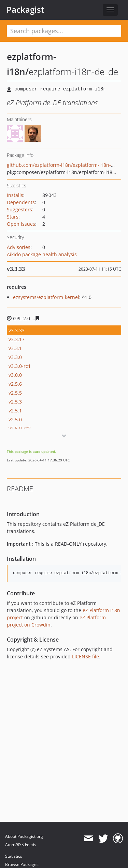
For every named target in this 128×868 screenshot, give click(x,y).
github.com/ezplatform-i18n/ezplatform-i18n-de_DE (66, 165)
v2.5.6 (15, 384)
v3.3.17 (17, 339)
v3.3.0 (15, 357)
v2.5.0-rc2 (20, 428)
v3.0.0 (15, 375)
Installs (15, 195)
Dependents (21, 202)
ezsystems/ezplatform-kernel (46, 297)
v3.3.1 (15, 348)
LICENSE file (86, 656)
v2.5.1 (15, 411)
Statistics (14, 856)
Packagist (25, 10)
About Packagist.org (24, 836)
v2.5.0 (15, 419)
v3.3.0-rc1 (20, 366)
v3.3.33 (17, 330)
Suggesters (19, 209)
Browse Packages (22, 864)
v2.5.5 (15, 393)
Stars (13, 217)
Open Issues (21, 224)
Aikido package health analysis (42, 254)
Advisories (19, 247)
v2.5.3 (15, 402)
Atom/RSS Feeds (21, 845)
